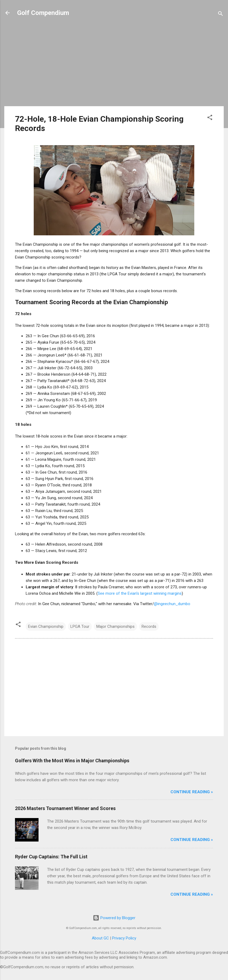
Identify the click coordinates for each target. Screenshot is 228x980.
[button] (210, 118)
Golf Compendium (43, 13)
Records (149, 626)
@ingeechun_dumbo (172, 604)
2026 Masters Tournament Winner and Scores (65, 808)
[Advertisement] (114, 65)
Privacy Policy (124, 938)
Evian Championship (46, 626)
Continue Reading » (192, 792)
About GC (100, 938)
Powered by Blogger (114, 918)
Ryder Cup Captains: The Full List (51, 857)
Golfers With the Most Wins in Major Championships (72, 761)
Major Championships (115, 626)
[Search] (221, 15)
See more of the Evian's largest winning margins (140, 593)
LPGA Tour (80, 626)
